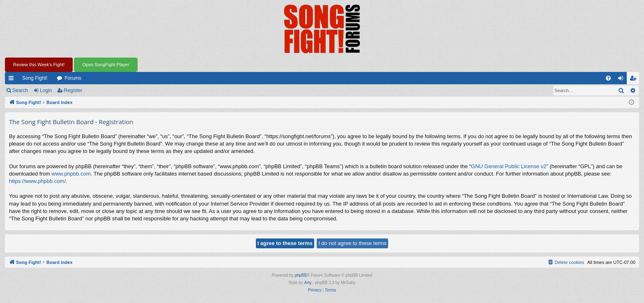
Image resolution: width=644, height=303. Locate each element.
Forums (73, 78)
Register (73, 90)
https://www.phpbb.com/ (37, 181)
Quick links (13, 80)
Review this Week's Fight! (39, 65)
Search (20, 90)
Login (46, 90)
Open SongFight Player (106, 65)
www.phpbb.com (71, 174)
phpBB (301, 275)
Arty (308, 283)
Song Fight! (35, 78)
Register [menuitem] (635, 80)
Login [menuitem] (622, 80)
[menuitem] (608, 78)
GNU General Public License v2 (509, 166)
